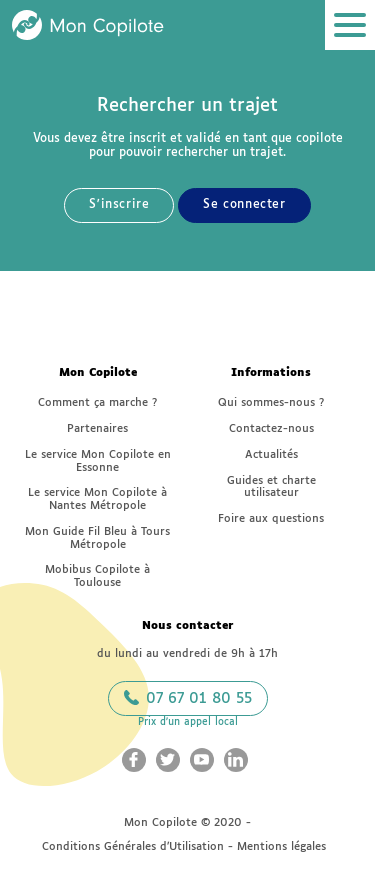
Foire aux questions (271, 518)
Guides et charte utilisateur (271, 487)
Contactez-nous (271, 428)
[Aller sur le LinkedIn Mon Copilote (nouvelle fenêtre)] (236, 760)
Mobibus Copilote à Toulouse (97, 576)
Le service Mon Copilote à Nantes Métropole (97, 499)
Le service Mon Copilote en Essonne (98, 461)
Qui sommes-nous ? (271, 402)
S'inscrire (119, 205)
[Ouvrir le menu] (350, 25)
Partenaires (97, 428)
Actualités (271, 454)
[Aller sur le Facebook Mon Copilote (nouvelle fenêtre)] (134, 760)
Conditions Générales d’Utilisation (133, 846)
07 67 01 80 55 (188, 698)
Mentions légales (281, 846)
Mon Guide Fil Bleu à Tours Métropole (97, 538)
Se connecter (244, 205)
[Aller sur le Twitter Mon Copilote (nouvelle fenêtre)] (168, 760)
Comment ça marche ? (97, 402)
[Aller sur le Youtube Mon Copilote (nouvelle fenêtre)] (202, 760)
